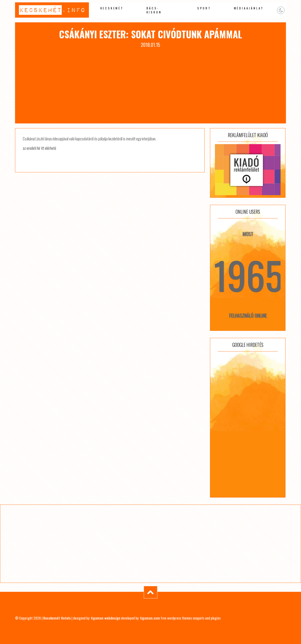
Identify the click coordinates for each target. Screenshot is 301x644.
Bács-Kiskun (154, 10)
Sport (204, 8)
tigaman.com (150, 618)
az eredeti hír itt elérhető (39, 148)
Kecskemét (112, 8)
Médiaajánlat (249, 8)
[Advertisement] (150, 83)
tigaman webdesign (106, 618)
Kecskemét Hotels (57, 618)
